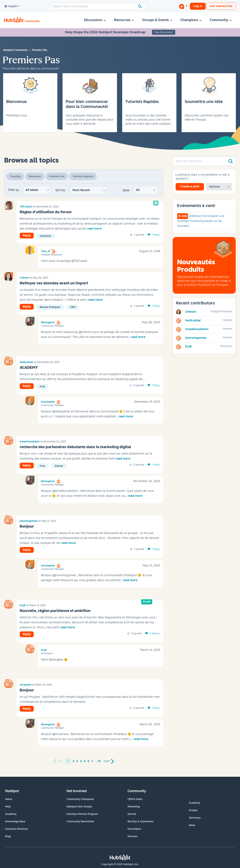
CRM (73, 307)
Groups (193, 810)
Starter (59, 466)
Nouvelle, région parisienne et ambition (55, 611)
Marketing (134, 807)
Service (132, 814)
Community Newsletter (80, 821)
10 (99, 761)
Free (42, 387)
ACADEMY (29, 368)
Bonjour (27, 526)
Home (9, 799)
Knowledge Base (15, 821)
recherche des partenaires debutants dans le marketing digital (75, 447)
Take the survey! (164, 32)
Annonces (46, 236)
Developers (134, 829)
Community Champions (80, 799)
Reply (27, 235)
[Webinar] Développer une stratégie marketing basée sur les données (201, 221)
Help (8, 807)
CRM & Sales (135, 799)
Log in (198, 6)
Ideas (192, 825)
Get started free (221, 6)
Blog (8, 836)
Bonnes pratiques (50, 307)
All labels (32, 190)
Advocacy (195, 818)
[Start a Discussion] (183, 6)
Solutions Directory (17, 829)
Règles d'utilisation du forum (46, 212)
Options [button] (215, 187)
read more (94, 229)
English (11, 6)
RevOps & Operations (141, 821)
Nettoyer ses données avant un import (54, 283)
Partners (133, 836)
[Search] (98, 6)
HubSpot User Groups (79, 807)
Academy (11, 814)
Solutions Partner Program (82, 814)
